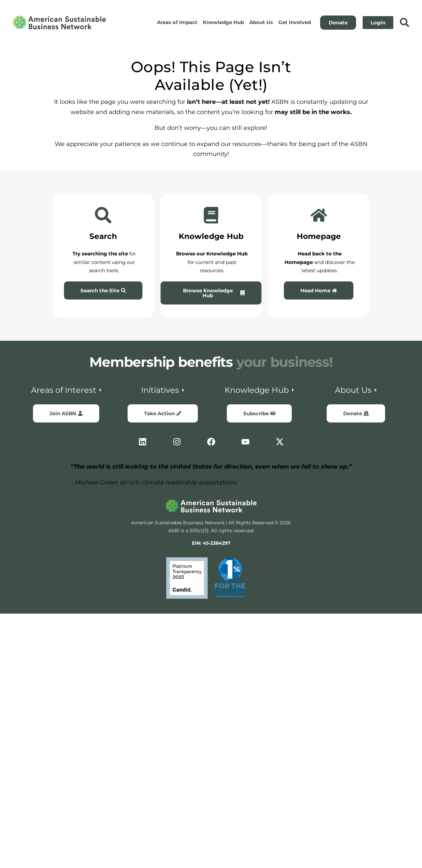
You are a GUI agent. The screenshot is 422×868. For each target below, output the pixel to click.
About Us (261, 22)
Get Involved (295, 22)
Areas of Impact (177, 22)
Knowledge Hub (223, 22)
